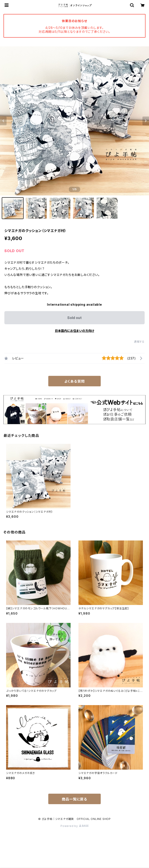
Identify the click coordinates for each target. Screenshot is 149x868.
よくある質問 (74, 381)
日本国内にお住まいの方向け (74, 331)
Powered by (74, 826)
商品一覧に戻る (74, 799)
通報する (139, 342)
